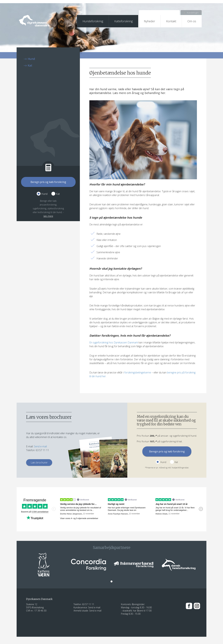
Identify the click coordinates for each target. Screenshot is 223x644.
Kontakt (171, 21)
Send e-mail (40, 446)
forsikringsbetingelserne (138, 372)
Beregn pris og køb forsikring (48, 182)
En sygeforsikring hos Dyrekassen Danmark (114, 342)
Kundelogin (191, 13)
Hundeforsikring (93, 21)
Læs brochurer (39, 463)
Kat (30, 65)
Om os (192, 21)
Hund (31, 59)
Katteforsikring (124, 21)
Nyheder (149, 21)
